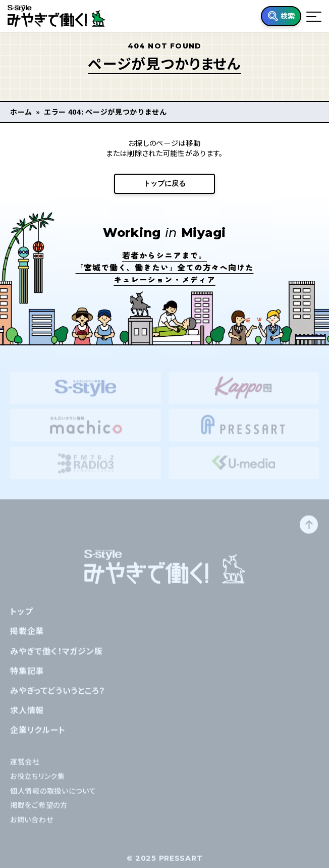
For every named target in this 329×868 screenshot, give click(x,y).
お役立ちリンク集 (38, 782)
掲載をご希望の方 (39, 811)
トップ (21, 618)
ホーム (21, 112)
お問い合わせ (32, 826)
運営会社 (25, 768)
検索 (288, 16)
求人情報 (27, 717)
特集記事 (27, 677)
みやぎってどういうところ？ (58, 696)
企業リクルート (38, 736)
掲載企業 (27, 637)
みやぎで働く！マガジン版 (57, 657)
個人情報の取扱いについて (53, 797)
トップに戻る (164, 183)
